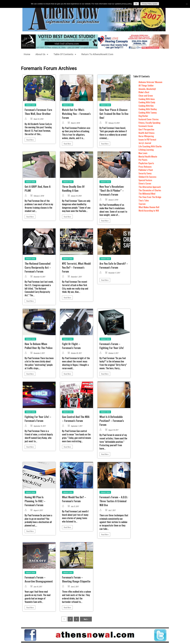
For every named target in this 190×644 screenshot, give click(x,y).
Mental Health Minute (148, 156)
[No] (187, 4)
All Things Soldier (146, 85)
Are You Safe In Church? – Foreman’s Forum (114, 265)
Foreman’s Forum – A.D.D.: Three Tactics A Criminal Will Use (114, 501)
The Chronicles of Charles (150, 190)
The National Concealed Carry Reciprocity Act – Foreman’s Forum (38, 267)
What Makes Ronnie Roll (149, 207)
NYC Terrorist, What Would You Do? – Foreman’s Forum (76, 267)
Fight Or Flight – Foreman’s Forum (71, 346)
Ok (136, 4)
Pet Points (143, 160)
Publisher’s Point (146, 170)
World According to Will (149, 210)
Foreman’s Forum (146, 126)
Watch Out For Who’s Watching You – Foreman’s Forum (76, 114)
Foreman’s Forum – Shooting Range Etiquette (76, 579)
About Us (42, 54)
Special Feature (145, 180)
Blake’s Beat (144, 92)
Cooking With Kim (146, 106)
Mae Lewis (143, 153)
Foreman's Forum (30, 105)
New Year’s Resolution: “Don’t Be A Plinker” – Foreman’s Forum (112, 190)
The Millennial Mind (147, 193)
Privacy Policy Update (150, 4)
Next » (86, 619)
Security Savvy (145, 173)
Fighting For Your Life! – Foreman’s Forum (38, 419)
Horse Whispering (146, 136)
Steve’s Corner (145, 183)
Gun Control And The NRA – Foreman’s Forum (76, 419)
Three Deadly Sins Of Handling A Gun (73, 188)
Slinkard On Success (148, 177)
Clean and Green (146, 95)
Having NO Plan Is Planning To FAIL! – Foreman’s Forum (35, 501)
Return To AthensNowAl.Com (97, 54)
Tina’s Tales (144, 200)
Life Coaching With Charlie (151, 146)
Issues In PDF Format (148, 139)
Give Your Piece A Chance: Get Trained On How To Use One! (114, 114)
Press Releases (145, 167)
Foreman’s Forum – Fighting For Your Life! (112, 346)
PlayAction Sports (147, 163)
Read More (30, 140)
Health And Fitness (147, 133)
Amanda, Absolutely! (147, 89)
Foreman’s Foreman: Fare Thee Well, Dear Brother (38, 112)
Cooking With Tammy (148, 112)
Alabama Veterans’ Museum (151, 82)
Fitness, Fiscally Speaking (150, 123)
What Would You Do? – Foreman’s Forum (74, 499)
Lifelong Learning (146, 150)
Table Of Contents (65, 54)
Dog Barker (143, 116)
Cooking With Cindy (147, 102)
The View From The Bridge (150, 197)
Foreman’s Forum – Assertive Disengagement (39, 579)
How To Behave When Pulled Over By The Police (39, 346)
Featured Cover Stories (149, 119)
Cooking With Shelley (148, 109)
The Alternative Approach (150, 187)
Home (27, 54)
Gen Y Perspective (147, 129)
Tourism (142, 204)
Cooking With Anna (147, 99)
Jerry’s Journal (145, 143)
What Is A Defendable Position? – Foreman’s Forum (112, 421)
